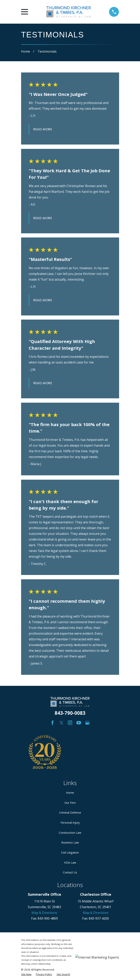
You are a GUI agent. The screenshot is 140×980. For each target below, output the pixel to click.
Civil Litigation (70, 853)
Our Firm (70, 803)
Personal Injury (70, 823)
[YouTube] (79, 723)
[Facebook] (53, 723)
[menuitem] (26, 974)
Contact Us (70, 872)
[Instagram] (70, 723)
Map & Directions (44, 913)
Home (70, 793)
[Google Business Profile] (87, 723)
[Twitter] (61, 723)
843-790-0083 (70, 713)
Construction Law (70, 833)
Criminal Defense (70, 813)
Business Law (70, 842)
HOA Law (70, 863)
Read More (43, 129)
